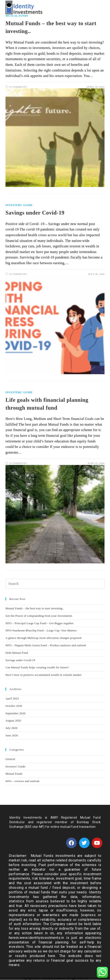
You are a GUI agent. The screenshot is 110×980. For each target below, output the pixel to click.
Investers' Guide (19, 205)
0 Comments (18, 87)
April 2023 (12, 698)
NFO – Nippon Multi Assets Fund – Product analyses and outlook (46, 645)
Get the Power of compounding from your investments (39, 616)
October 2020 (14, 706)
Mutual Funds (14, 774)
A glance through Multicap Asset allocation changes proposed (43, 638)
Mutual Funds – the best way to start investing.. (35, 608)
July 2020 (12, 728)
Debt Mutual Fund (17, 653)
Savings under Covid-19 (35, 213)
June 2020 (12, 735)
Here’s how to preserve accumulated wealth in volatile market (43, 675)
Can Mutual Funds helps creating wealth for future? (37, 667)
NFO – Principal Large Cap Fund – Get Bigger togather (40, 623)
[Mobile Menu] (97, 8)
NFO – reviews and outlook (22, 781)
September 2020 (15, 713)
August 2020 (13, 721)
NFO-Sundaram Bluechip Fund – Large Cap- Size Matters (41, 630)
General (10, 759)
